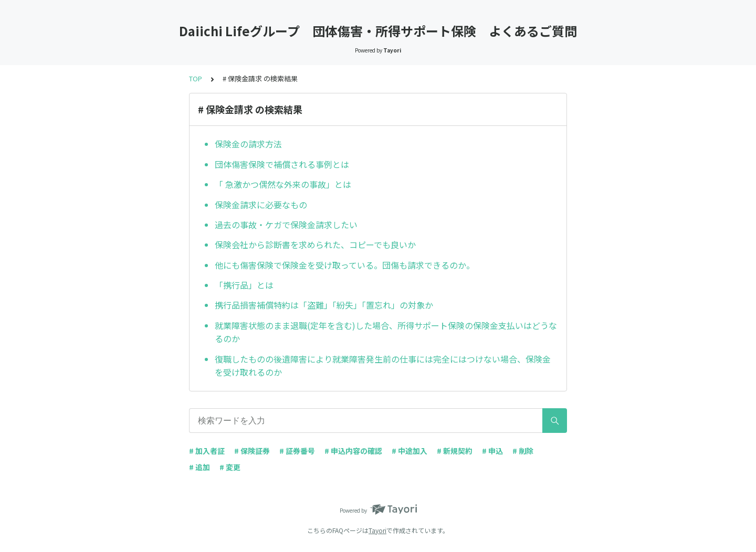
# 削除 (523, 451)
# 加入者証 (207, 451)
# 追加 (199, 467)
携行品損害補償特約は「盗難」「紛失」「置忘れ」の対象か (324, 305)
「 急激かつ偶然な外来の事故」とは (283, 184)
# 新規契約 (455, 451)
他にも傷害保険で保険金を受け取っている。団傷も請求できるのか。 (345, 265)
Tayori (377, 530)
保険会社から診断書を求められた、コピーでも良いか (315, 245)
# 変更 (230, 467)
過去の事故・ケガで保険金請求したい (286, 225)
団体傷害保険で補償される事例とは (282, 164)
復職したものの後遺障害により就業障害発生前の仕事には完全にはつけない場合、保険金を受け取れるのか (383, 366)
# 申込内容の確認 (353, 451)
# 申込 (492, 451)
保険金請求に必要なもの (261, 205)
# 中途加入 (409, 451)
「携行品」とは (244, 285)
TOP (196, 78)
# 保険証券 (252, 451)
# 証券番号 (297, 451)
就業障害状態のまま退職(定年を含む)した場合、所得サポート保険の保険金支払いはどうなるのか (386, 332)
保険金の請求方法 (248, 144)
